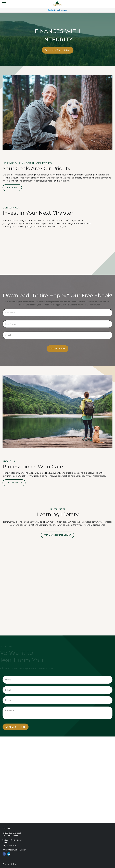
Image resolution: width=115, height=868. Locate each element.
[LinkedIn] (9, 854)
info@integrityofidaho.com (14, 850)
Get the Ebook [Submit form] (58, 349)
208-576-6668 (15, 833)
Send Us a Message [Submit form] (16, 727)
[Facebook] (4, 854)
